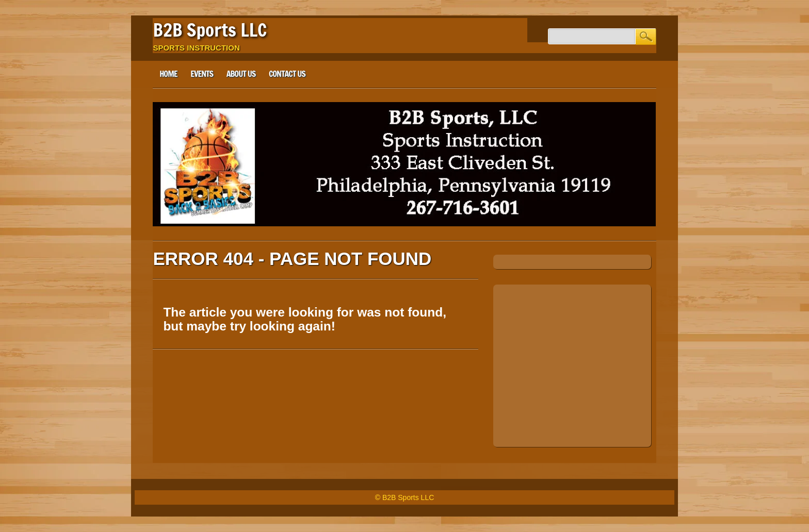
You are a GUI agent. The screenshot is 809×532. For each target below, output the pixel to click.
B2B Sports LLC (210, 30)
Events (202, 74)
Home (168, 74)
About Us (241, 74)
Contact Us (287, 74)
